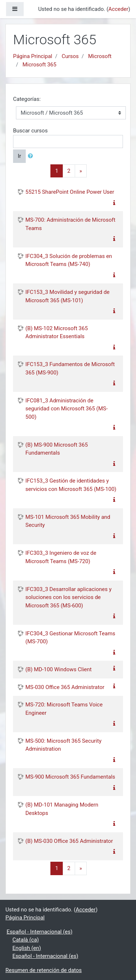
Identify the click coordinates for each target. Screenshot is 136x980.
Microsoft (100, 56)
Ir (19, 156)
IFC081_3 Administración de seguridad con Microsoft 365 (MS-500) (67, 409)
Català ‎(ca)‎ (26, 940)
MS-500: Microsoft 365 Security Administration (63, 745)
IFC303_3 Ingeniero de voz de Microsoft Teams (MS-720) (61, 557)
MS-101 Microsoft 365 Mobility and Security (68, 521)
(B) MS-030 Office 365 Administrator (69, 841)
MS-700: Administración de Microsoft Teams (70, 224)
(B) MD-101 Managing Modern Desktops (62, 809)
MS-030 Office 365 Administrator (65, 687)
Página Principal (33, 56)
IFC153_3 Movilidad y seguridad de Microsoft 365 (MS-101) (67, 296)
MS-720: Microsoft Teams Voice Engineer (64, 709)
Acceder (118, 9)
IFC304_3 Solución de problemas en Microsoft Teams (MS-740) (69, 260)
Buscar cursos (30, 131)
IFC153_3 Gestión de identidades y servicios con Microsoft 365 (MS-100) (71, 485)
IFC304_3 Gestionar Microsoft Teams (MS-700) (70, 638)
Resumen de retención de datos (44, 970)
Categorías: (27, 99)
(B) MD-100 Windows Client (59, 669)
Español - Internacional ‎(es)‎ (40, 932)
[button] (32, 156)
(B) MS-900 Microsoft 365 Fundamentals (57, 449)
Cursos (70, 56)
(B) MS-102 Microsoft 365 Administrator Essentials (57, 333)
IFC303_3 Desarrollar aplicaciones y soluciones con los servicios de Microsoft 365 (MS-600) (69, 597)
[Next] (81, 171)
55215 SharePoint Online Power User (70, 192)
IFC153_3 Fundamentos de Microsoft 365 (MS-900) (70, 368)
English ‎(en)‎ (27, 948)
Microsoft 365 (40, 65)
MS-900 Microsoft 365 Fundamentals (70, 777)
